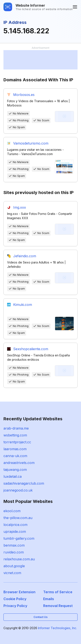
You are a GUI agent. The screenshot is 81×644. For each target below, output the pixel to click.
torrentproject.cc (17, 442)
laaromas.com (15, 449)
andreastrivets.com (19, 463)
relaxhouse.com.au (19, 559)
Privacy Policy (15, 606)
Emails (49, 599)
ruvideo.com (14, 552)
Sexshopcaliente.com (31, 349)
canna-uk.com (15, 456)
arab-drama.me (16, 428)
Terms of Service (58, 592)
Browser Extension (19, 592)
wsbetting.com (15, 435)
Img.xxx (20, 207)
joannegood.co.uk (18, 490)
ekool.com (12, 511)
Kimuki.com (23, 305)
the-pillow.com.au (18, 518)
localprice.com (15, 525)
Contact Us (40, 617)
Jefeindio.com (25, 256)
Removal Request (58, 606)
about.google (14, 566)
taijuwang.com (15, 470)
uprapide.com (15, 532)
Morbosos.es (24, 95)
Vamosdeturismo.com (31, 143)
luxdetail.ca (13, 476)
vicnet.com (12, 573)
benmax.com (14, 545)
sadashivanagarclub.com (24, 483)
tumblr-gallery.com (19, 538)
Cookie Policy (15, 599)
